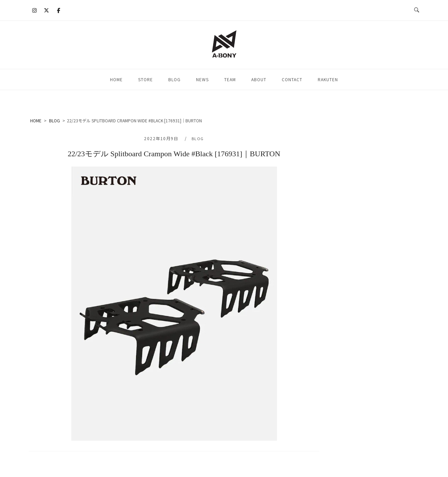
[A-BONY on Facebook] (59, 10)
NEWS (202, 79)
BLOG (174, 79)
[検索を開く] (417, 10)
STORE (146, 79)
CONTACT (292, 79)
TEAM (230, 79)
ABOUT (259, 79)
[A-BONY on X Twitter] (46, 10)
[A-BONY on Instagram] (34, 10)
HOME (116, 79)
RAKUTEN (328, 79)
